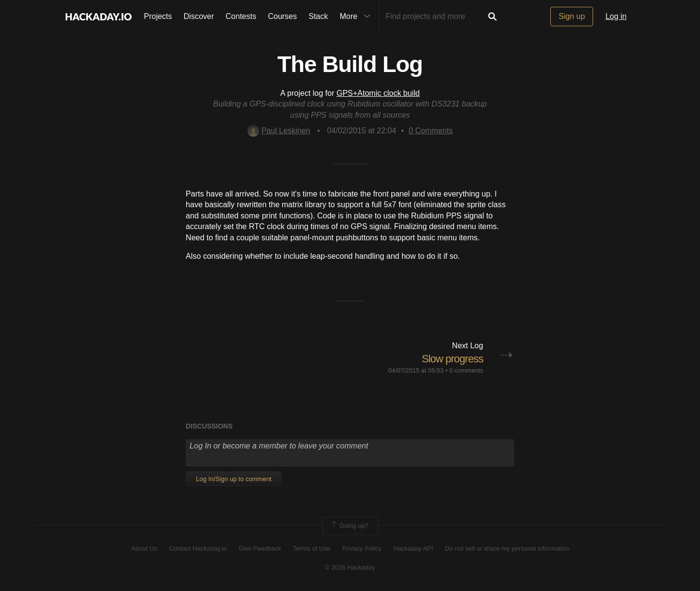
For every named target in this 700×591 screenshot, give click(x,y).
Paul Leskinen (279, 131)
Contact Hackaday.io (198, 548)
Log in (616, 16)
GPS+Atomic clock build (378, 93)
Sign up (572, 16)
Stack (318, 16)
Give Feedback (260, 548)
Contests (241, 16)
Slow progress (453, 359)
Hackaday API (413, 548)
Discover (199, 16)
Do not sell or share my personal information (507, 548)
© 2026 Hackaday (350, 567)
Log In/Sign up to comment (234, 479)
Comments (431, 131)
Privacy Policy (362, 548)
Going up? (350, 526)
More (357, 17)
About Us (144, 548)
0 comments (466, 370)
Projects (158, 16)
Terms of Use (312, 548)
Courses (282, 16)
